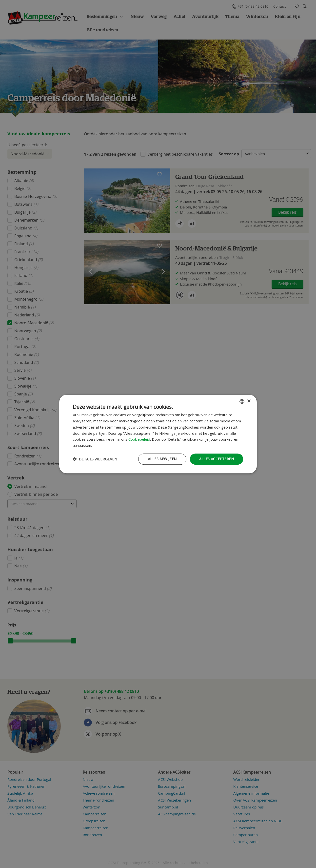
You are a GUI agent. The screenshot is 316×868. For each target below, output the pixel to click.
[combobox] (242, 401)
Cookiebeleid (139, 439)
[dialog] (158, 434)
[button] (95, 459)
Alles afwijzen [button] (162, 459)
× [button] (249, 401)
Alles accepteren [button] (217, 459)
